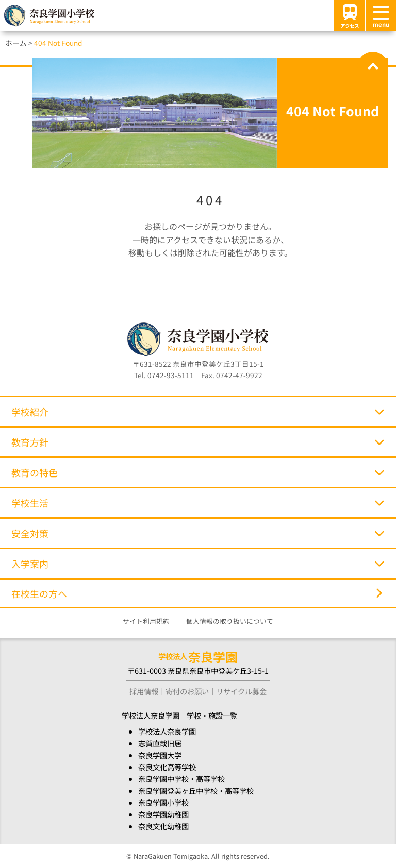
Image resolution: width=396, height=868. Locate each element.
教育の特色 (198, 472)
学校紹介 (198, 412)
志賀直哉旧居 (160, 743)
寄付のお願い (187, 691)
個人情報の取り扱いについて (230, 621)
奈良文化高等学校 (167, 767)
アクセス (350, 15)
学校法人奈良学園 (167, 731)
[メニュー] (381, 15)
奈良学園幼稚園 (163, 814)
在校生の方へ (196, 593)
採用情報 (144, 691)
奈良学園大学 (160, 755)
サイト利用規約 (146, 621)
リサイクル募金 (241, 691)
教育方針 (198, 442)
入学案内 (198, 564)
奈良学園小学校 (163, 802)
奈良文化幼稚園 (163, 826)
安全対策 (198, 533)
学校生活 (198, 503)
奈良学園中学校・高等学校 (181, 779)
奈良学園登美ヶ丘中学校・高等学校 (196, 790)
